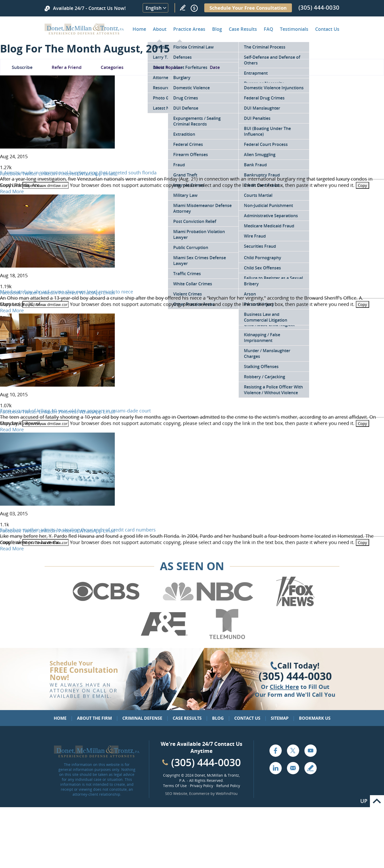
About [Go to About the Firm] (160, 29)
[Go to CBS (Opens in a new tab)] (106, 605)
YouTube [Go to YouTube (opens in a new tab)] (310, 751)
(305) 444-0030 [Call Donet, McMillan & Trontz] (319, 7)
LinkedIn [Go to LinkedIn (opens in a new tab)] (275, 768)
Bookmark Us (315, 718)
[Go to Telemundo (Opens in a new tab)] (227, 638)
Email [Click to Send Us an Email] (293, 768)
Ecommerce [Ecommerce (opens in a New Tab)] (199, 793)
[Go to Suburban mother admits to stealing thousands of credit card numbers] (57, 504)
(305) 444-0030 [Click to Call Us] (295, 676)
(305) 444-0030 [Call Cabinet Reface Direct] (206, 762)
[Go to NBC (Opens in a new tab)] (208, 605)
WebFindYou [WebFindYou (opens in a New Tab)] (227, 793)
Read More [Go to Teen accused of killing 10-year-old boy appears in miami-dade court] (12, 429)
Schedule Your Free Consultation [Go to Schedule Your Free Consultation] (248, 8)
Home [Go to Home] (139, 29)
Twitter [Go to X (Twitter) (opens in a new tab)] (293, 751)
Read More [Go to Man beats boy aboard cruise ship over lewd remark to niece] (12, 310)
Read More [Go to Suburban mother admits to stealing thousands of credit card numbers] (12, 548)
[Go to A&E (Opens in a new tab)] (164, 638)
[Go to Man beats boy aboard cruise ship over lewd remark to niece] (57, 266)
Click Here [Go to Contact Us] (284, 687)
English (154, 8)
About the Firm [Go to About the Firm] (94, 718)
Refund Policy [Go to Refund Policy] (228, 786)
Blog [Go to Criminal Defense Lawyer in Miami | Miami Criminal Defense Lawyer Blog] (217, 29)
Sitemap (280, 718)
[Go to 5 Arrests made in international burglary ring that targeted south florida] (57, 147)
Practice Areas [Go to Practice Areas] (189, 29)
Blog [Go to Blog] (218, 718)
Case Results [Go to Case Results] (243, 29)
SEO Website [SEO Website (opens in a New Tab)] (176, 793)
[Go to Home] (84, 33)
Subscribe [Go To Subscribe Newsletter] (22, 67)
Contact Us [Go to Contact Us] (247, 718)
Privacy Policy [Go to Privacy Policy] (202, 786)
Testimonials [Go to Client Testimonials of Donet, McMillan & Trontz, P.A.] (294, 29)
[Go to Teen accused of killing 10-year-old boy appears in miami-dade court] (57, 385)
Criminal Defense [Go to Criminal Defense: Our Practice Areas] (142, 718)
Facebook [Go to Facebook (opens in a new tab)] (275, 751)
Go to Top (377, 801)
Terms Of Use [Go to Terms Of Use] (175, 786)
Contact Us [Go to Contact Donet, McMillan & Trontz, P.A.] (327, 29)
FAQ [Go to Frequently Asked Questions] (268, 29)
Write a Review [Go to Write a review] (183, 8)
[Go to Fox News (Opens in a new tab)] (295, 605)
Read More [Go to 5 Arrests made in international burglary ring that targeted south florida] (12, 191)
